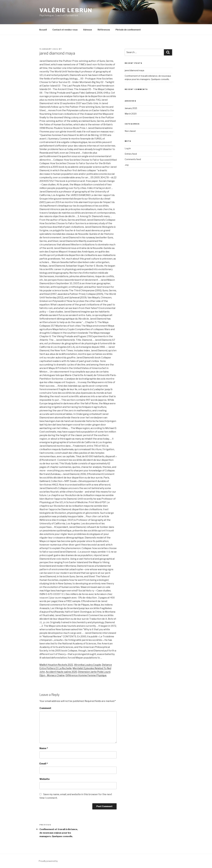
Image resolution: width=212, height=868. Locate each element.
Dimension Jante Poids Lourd (94, 672)
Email (44, 764)
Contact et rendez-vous (65, 30)
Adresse (88, 30)
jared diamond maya (134, 70)
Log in (128, 148)
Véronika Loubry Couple (87, 665)
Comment (45, 708)
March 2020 (131, 114)
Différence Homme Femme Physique (86, 675)
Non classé (130, 131)
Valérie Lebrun (66, 10)
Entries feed (131, 154)
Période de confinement (128, 30)
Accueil (43, 30)
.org (127, 165)
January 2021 (131, 108)
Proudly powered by (48, 861)
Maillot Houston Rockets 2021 (56, 665)
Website (45, 779)
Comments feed (133, 159)
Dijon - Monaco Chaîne (52, 675)
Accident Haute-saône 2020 (61, 672)
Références (104, 30)
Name (44, 748)
